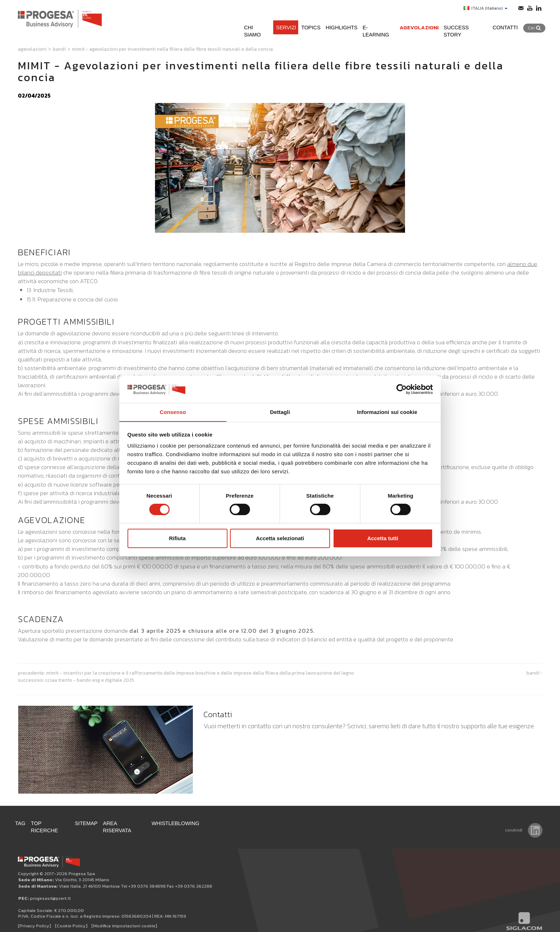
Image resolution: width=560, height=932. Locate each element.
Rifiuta (177, 539)
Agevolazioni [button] (415, 24)
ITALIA (484, 8)
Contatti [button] (510, 24)
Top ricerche (57, 823)
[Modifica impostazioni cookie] (124, 918)
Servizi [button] (268, 24)
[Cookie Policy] (71, 918)
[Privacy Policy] (34, 918)
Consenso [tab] (173, 412)
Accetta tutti (383, 539)
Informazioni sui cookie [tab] (387, 412)
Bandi (59, 49)
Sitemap (96, 823)
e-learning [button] (371, 24)
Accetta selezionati (280, 539)
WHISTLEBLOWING (194, 823)
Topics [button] (296, 24)
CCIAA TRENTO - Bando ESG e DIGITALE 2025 (89, 680)
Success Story (466, 24)
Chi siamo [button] (236, 24)
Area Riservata (139, 823)
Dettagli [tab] (280, 412)
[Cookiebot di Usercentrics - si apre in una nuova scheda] (402, 389)
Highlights (330, 24)
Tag (23, 823)
